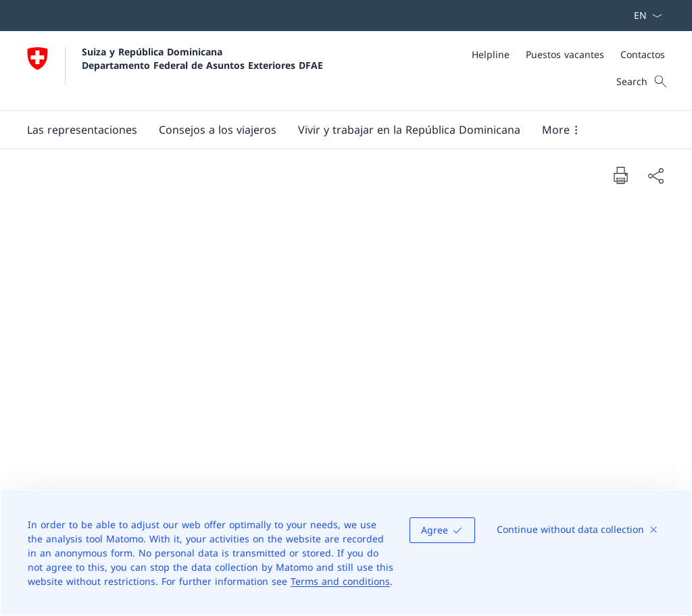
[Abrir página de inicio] (175, 71)
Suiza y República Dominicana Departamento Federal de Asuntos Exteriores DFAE (202, 58)
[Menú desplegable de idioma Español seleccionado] (644, 16)
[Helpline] (491, 54)
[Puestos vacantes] (565, 54)
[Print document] (620, 175)
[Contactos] (643, 54)
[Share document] (656, 176)
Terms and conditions (340, 581)
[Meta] (568, 54)
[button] (82, 130)
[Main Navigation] (335, 130)
